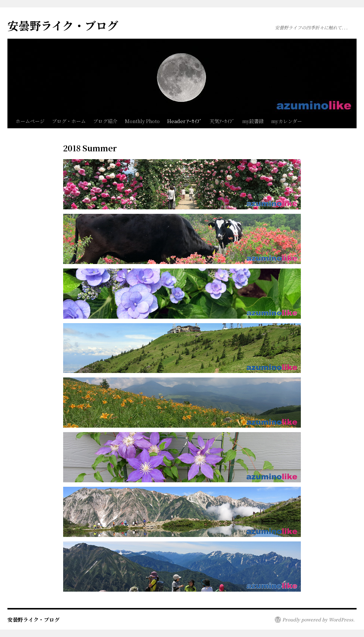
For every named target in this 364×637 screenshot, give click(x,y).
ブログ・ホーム (69, 121)
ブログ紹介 (105, 121)
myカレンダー (287, 121)
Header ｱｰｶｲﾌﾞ (185, 121)
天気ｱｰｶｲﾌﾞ (222, 121)
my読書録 (253, 121)
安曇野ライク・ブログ (63, 25)
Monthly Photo (142, 121)
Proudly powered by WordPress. (318, 620)
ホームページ (30, 121)
